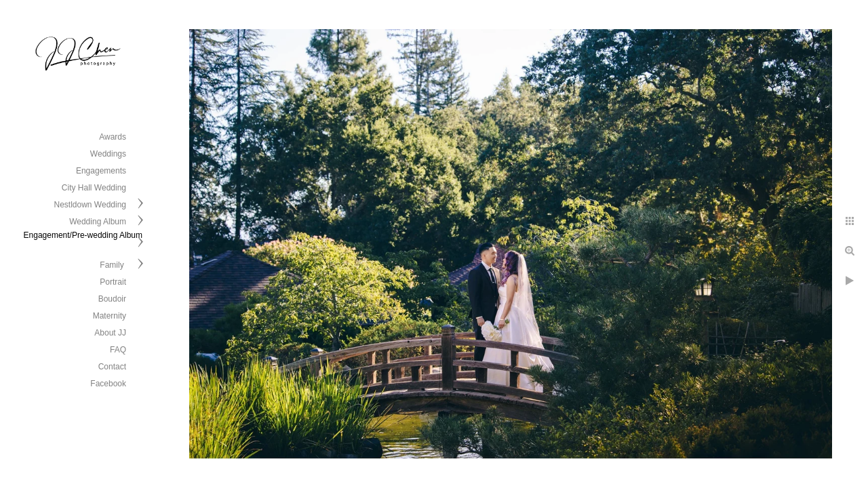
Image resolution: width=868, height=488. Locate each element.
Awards (113, 137)
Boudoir (112, 299)
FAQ (118, 350)
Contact (112, 367)
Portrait (113, 282)
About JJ (110, 333)
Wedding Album (98, 222)
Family (113, 265)
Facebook (108, 384)
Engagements (101, 171)
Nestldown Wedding (90, 205)
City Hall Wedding (94, 188)
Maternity (110, 316)
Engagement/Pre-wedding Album (83, 235)
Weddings (108, 154)
